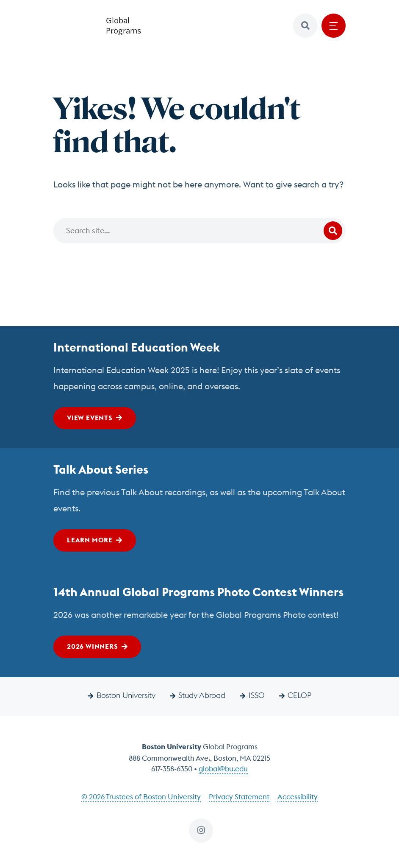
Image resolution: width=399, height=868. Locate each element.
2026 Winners (93, 646)
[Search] (199, 231)
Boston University (126, 695)
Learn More (90, 540)
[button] (305, 26)
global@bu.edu (223, 769)
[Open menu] (334, 26)
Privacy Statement (239, 797)
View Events (90, 418)
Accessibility (298, 797)
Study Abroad (202, 695)
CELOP (299, 695)
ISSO (257, 695)
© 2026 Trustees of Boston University (141, 797)
